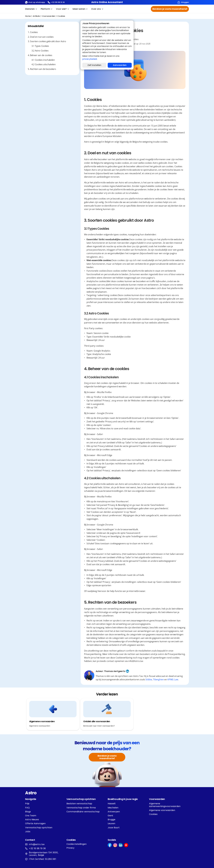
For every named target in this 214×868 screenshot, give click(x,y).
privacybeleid (90, 59)
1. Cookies (33, 32)
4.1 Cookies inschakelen (43, 60)
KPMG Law (173, 679)
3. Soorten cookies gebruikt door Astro (47, 41)
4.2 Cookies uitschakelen (44, 64)
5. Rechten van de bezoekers (42, 69)
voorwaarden (49, 16)
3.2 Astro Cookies (40, 51)
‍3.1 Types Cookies (40, 46)
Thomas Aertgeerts (115, 671)
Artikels (36, 16)
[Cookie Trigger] (76, 844)
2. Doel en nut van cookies (41, 37)
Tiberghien (158, 679)
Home (28, 16)
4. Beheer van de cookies (40, 55)
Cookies (61, 16)
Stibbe (149, 679)
